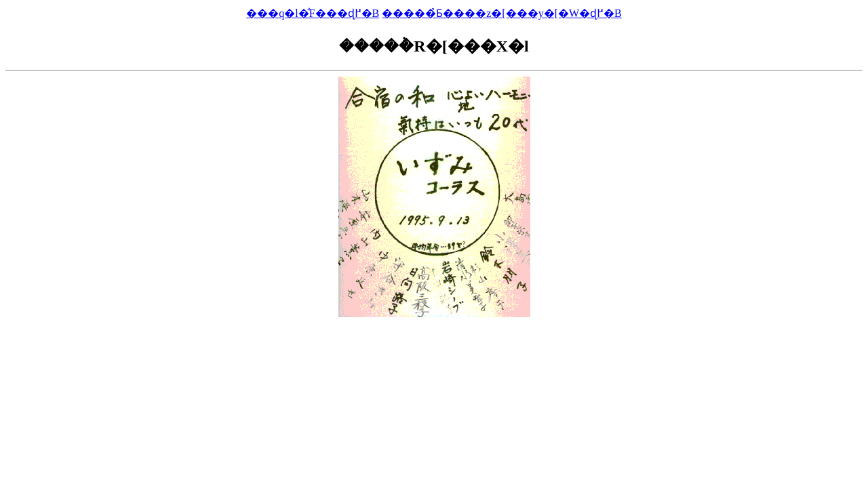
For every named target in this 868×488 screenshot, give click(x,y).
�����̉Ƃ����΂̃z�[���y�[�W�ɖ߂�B (502, 13)
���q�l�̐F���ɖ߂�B (313, 13)
